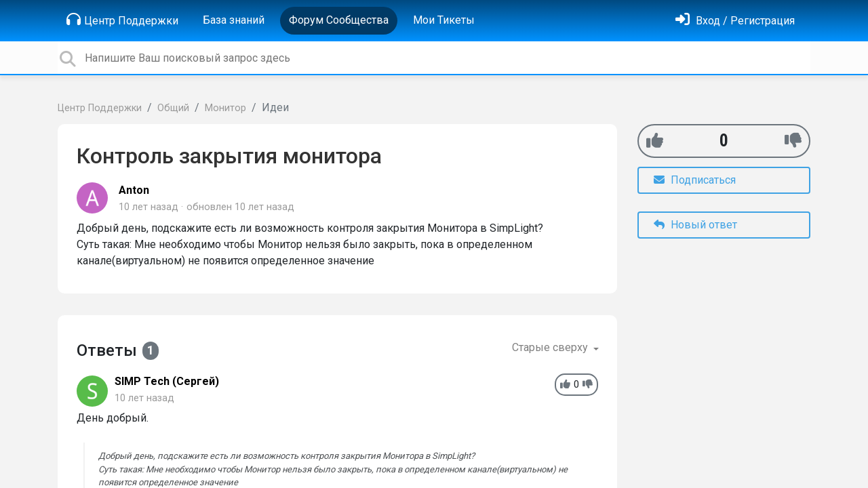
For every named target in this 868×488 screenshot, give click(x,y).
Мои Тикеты (444, 20)
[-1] (793, 141)
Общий (173, 108)
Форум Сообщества (339, 20)
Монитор (225, 108)
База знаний (234, 20)
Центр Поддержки (122, 20)
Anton (134, 190)
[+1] (655, 141)
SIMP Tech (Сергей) (167, 381)
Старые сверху (551, 347)
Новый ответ (695, 225)
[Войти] (735, 21)
